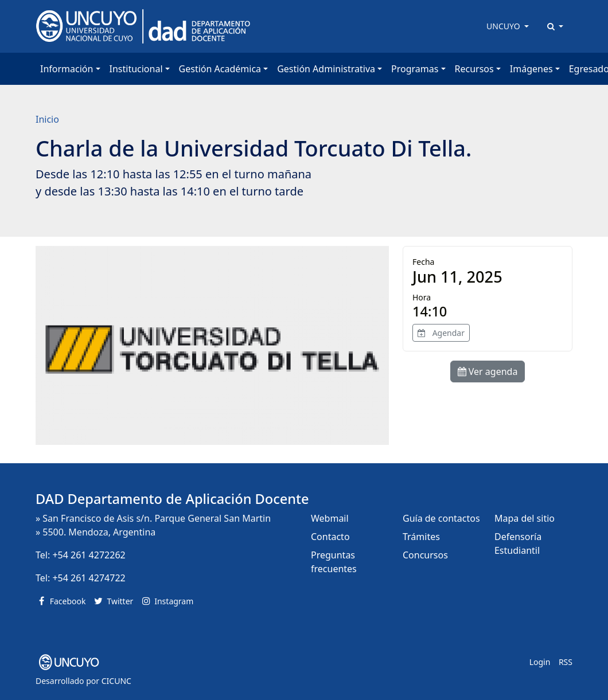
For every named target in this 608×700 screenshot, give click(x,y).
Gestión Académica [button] (220, 69)
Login (540, 662)
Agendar (441, 333)
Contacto (330, 537)
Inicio (47, 119)
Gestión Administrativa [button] (326, 69)
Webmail (330, 518)
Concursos (425, 555)
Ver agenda (488, 371)
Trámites (421, 537)
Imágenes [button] (531, 69)
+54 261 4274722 (89, 578)
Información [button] (67, 69)
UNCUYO (504, 26)
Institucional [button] (136, 69)
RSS (566, 662)
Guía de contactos (441, 518)
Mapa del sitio (525, 518)
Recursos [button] (474, 69)
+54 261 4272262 (89, 555)
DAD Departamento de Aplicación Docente (172, 499)
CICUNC (116, 681)
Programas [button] (415, 69)
